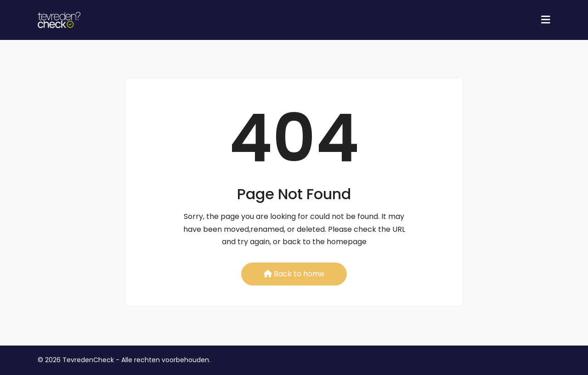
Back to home (294, 274)
